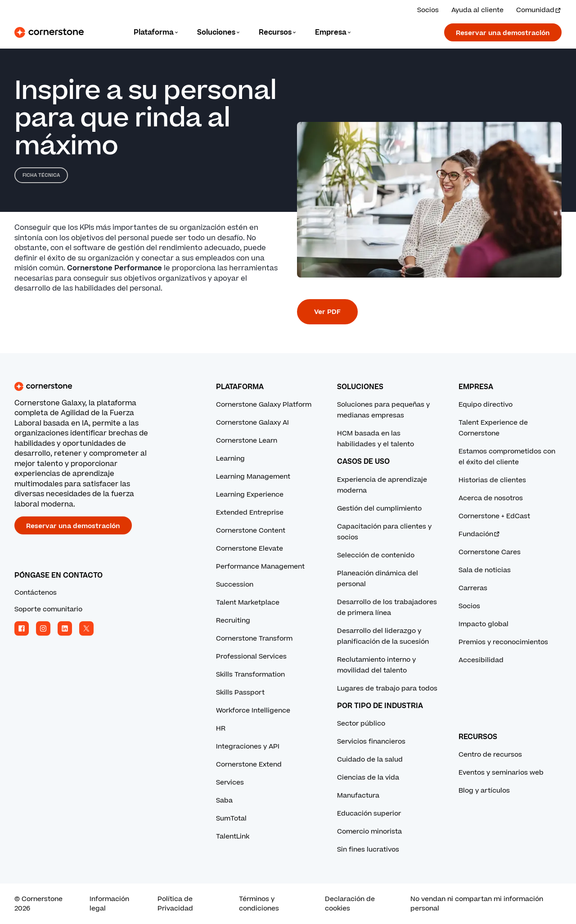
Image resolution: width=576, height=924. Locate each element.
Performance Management (260, 567)
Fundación (479, 534)
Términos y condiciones (259, 904)
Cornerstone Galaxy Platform (264, 405)
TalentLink (233, 837)
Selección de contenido (376, 555)
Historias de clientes (492, 480)
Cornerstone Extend (249, 765)
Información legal (109, 904)
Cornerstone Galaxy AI (252, 423)
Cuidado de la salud (370, 760)
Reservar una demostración (503, 33)
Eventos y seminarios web (501, 773)
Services (230, 783)
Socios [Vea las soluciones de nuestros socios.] (428, 10)
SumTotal (231, 819)
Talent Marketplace (248, 603)
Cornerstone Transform (254, 639)
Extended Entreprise (250, 513)
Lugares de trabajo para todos (387, 689)
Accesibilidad (481, 660)
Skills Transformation (250, 675)
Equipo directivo (486, 405)
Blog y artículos (484, 791)
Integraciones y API (248, 747)
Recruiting (233, 621)
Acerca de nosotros (491, 498)
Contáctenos (36, 593)
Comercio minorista (369, 832)
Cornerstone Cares (490, 552)
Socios (469, 606)
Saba (224, 801)
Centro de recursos (490, 755)
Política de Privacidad (175, 904)
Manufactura (358, 796)
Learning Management (253, 477)
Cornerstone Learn (247, 441)
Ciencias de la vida (368, 778)
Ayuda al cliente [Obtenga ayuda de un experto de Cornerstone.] (477, 10)
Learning (230, 459)
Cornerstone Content (251, 531)
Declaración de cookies (350, 904)
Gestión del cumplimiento (379, 509)
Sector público (361, 724)
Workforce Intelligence (253, 711)
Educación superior (369, 814)
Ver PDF (327, 312)
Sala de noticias (485, 570)
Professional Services (251, 657)
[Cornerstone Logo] (49, 32)
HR (221, 729)
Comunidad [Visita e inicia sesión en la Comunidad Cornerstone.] (539, 10)
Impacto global (484, 624)
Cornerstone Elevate (250, 549)
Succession (235, 585)
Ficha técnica (41, 175)
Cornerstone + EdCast (494, 516)
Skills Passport (240, 693)
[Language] (156, 33)
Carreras (473, 588)
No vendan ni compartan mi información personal (477, 904)
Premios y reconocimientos (503, 642)
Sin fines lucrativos (368, 850)
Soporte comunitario (48, 609)
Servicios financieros (371, 742)
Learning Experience (250, 495)
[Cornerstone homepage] (101, 386)
